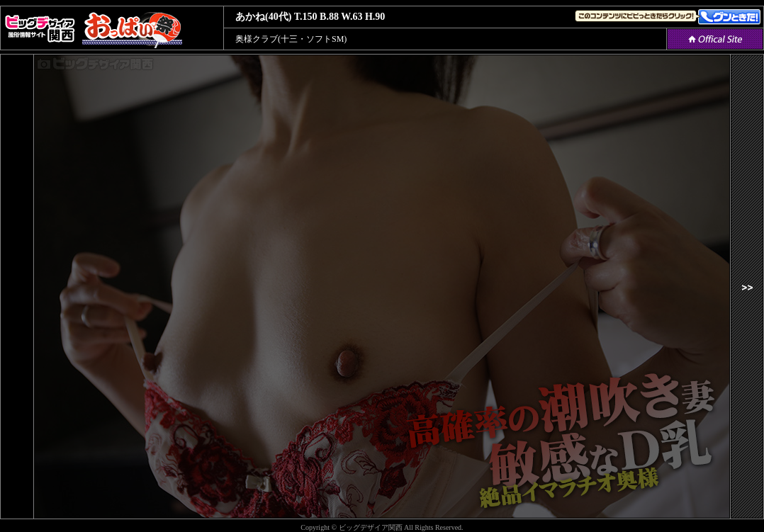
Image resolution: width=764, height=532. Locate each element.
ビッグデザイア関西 (371, 527)
